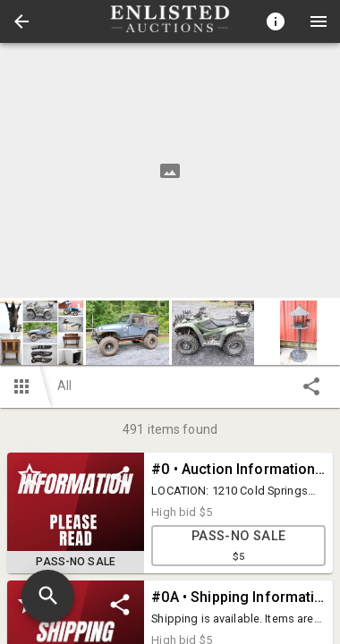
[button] (21, 21)
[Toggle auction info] (276, 21)
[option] (170, 170)
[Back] (21, 21)
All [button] (64, 386)
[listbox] (170, 170)
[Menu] (319, 21)
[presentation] (170, 21)
